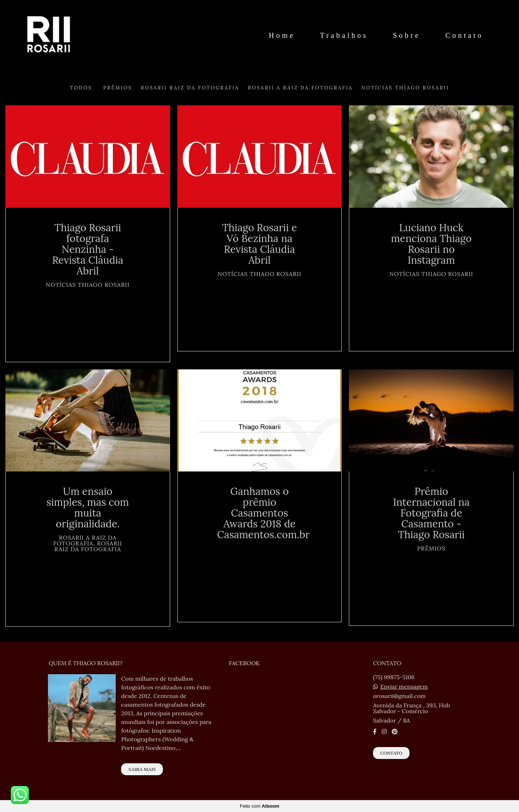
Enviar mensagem (404, 686)
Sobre (407, 35)
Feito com (259, 806)
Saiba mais (142, 769)
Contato (464, 35)
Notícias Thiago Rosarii (405, 88)
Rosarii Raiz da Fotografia (190, 88)
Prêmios (117, 88)
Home (282, 35)
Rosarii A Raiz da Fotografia (300, 88)
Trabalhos (344, 35)
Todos (81, 88)
